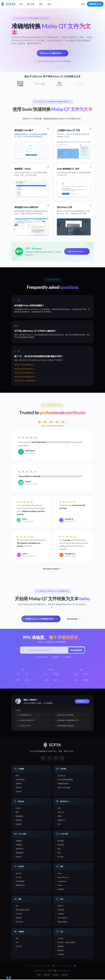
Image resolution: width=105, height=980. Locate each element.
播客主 (60, 817)
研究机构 (19, 821)
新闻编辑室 (19, 817)
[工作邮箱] (47, 650)
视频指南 (49, 704)
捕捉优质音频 (62, 922)
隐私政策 (56, 975)
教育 (17, 813)
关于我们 (61, 939)
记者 (59, 809)
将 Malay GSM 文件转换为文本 (25, 365)
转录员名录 (19, 922)
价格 (49, 4)
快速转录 (19, 784)
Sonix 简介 (19, 914)
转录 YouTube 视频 (64, 788)
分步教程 (61, 914)
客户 (17, 943)
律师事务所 (19, 853)
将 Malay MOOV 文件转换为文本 (26, 381)
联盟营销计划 (20, 886)
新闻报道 (61, 947)
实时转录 (19, 792)
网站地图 (47, 975)
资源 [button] (41, 4)
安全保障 (61, 955)
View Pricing (73, 619)
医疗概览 (61, 841)
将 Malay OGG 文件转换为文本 (26, 373)
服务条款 (65, 975)
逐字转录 (19, 788)
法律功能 (19, 845)
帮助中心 (34, 704)
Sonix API (19, 874)
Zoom (60, 874)
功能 (17, 776)
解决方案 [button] (31, 4)
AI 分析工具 (62, 776)
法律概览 (19, 841)
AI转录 (50, 752)
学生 (59, 825)
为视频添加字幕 (63, 784)
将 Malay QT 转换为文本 (52, 53)
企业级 (18, 809)
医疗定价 (61, 857)
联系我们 (61, 951)
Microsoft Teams (63, 878)
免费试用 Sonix (95, 4)
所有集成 (61, 890)
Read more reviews (52, 569)
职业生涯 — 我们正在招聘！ (67, 943)
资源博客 (19, 918)
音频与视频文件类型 (22, 910)
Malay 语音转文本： (56, 40)
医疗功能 (61, 845)
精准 (65, 752)
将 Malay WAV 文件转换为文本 (26, 377)
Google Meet (62, 882)
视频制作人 (61, 821)
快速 (60, 752)
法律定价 (19, 857)
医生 (59, 849)
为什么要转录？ (63, 918)
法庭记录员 (19, 849)
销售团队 (19, 825)
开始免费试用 (76, 650)
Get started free (77, 251)
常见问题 (61, 910)
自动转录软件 (20, 780)
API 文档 (18, 878)
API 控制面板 (20, 882)
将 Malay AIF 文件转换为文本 (25, 369)
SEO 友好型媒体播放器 (65, 780)
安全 (71, 752)
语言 (17, 906)
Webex (60, 886)
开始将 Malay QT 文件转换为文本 (41, 619)
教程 (40, 704)
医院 (59, 853)
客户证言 (19, 947)
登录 (83, 4)
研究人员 (61, 813)
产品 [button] (21, 4)
